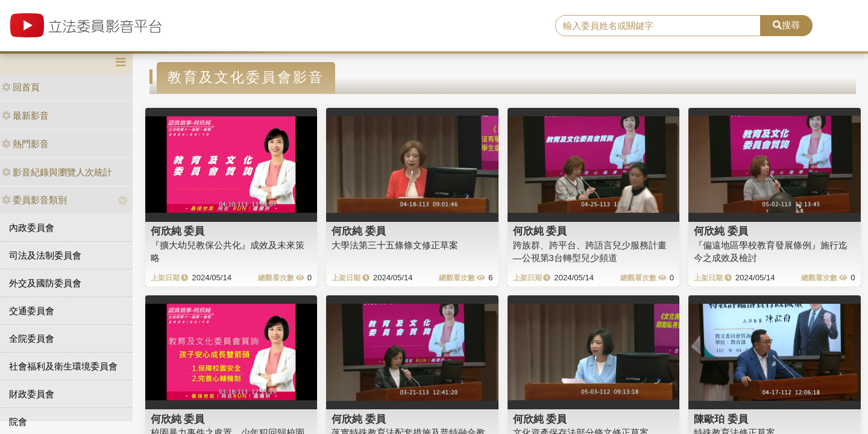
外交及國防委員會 (45, 283)
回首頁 (21, 87)
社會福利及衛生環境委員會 (63, 366)
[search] (658, 26)
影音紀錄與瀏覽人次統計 (57, 172)
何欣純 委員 (178, 231)
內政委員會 (32, 228)
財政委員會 (32, 394)
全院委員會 (32, 338)
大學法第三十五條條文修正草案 (395, 245)
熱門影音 (25, 144)
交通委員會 (32, 311)
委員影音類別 (34, 200)
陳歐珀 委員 (721, 419)
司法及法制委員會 (45, 255)
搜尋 (786, 25)
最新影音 (25, 115)
